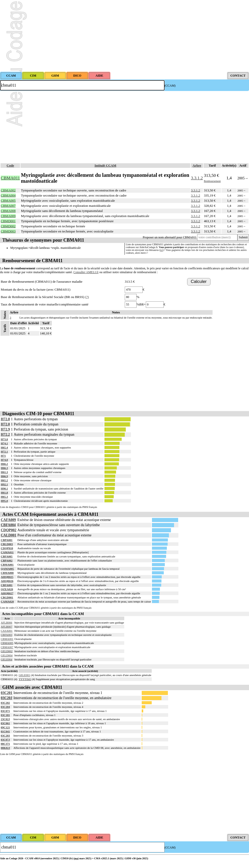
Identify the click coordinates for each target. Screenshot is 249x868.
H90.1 (4, 488)
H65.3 (4, 497)
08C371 (5, 744)
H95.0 (4, 501)
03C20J (7, 698)
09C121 (5, 727)
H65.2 (4, 480)
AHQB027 (7, 593)
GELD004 (7, 655)
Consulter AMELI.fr (86, 272)
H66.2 (4, 464)
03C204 (5, 707)
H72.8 (5, 419)
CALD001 (9, 535)
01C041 (5, 731)
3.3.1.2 (197, 178)
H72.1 (4, 452)
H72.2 (5, 435)
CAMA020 (7, 601)
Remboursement (212, 181)
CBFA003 (6, 635)
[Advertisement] (124, 36)
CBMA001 (7, 565)
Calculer (199, 282)
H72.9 (5, 429)
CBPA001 (7, 540)
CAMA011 (7, 552)
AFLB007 (7, 627)
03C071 (5, 711)
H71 (3, 456)
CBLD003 (7, 544)
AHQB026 (7, 581)
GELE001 (25, 675)
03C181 (5, 715)
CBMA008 (7, 573)
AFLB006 (7, 622)
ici (161, 250)
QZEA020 (7, 589)
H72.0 (5, 424)
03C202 (5, 703)
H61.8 (4, 493)
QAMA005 (7, 569)
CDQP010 (7, 548)
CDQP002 (9, 530)
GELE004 (7, 659)
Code (10, 165)
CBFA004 (8, 525)
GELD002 (7, 651)
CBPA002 (7, 560)
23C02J (5, 719)
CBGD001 (7, 597)
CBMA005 (7, 643)
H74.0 (4, 460)
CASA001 (7, 631)
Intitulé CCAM (105, 165)
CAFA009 (8, 520)
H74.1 (4, 443)
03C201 (7, 693)
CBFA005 (7, 556)
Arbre (197, 165)
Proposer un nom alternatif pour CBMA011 (170, 237)
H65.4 (4, 447)
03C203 (5, 736)
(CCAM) (170, 86)
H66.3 (4, 468)
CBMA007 (7, 647)
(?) (87, 297)
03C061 (5, 723)
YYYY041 (25, 679)
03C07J (5, 740)
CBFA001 (7, 585)
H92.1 (4, 484)
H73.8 (4, 439)
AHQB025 (7, 577)
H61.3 (4, 472)
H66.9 (4, 476)
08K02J (5, 748)
